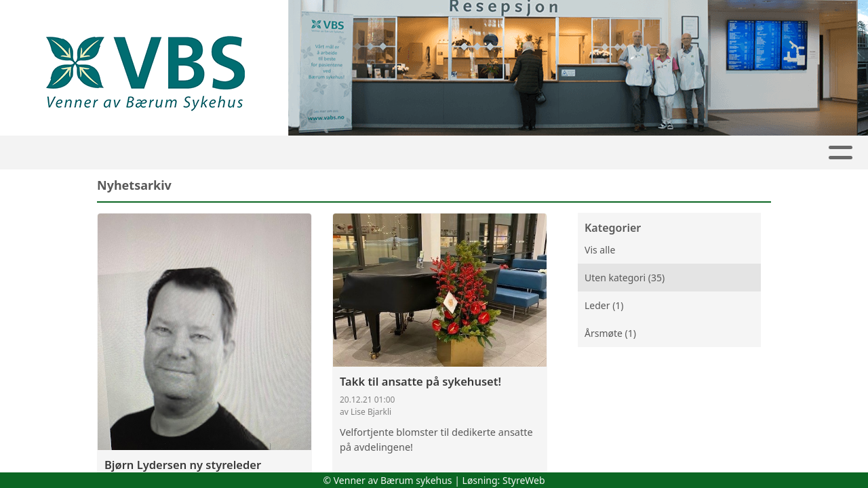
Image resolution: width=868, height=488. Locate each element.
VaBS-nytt (405, 153)
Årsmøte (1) (610, 333)
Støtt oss (489, 153)
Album (555, 153)
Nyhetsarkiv (230, 153)
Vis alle (600, 250)
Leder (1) (604, 305)
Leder (157, 153)
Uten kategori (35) (625, 278)
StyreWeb (524, 480)
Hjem (107, 153)
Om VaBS (317, 153)
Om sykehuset (643, 153)
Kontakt (742, 153)
